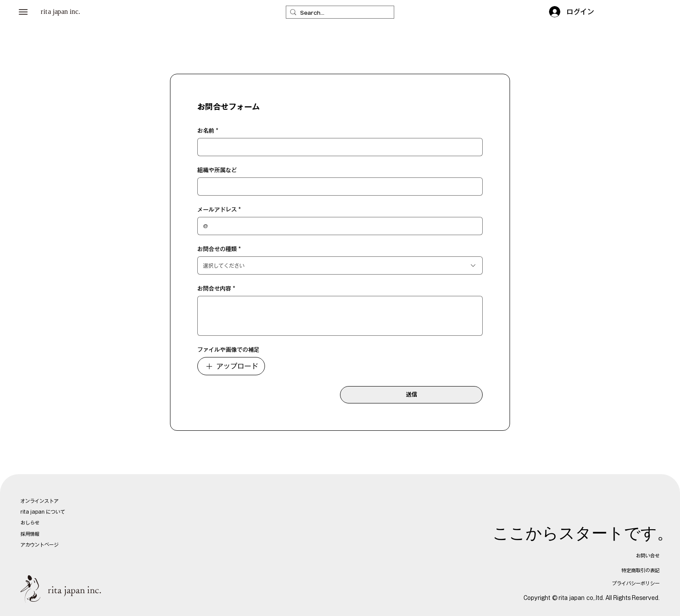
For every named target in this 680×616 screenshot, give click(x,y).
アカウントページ (39, 545)
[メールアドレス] (337, 226)
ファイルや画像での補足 (228, 350)
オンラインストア (39, 501)
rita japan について (43, 512)
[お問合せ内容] (340, 316)
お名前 (208, 131)
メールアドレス (219, 210)
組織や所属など (217, 170)
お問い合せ (648, 555)
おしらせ (30, 523)
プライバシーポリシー (636, 583)
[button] (23, 12)
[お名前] (337, 147)
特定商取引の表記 (641, 570)
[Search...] (338, 13)
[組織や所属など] (337, 187)
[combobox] (340, 265)
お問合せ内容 (216, 289)
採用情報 (30, 534)
